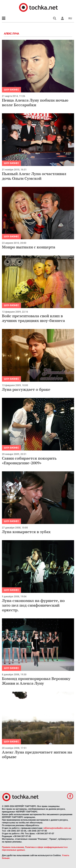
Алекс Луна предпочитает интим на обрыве (37, 754)
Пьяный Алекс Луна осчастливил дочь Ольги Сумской (34, 176)
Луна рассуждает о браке (26, 389)
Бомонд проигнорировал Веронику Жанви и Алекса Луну (36, 681)
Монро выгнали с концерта (29, 247)
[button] (62, 18)
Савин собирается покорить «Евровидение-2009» (29, 461)
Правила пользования (13, 847)
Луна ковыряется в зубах (26, 532)
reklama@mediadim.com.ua (57, 828)
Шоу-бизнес (11, 90)
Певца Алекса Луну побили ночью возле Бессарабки (35, 102)
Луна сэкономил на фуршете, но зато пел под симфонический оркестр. (33, 605)
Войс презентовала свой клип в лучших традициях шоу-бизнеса (33, 318)
